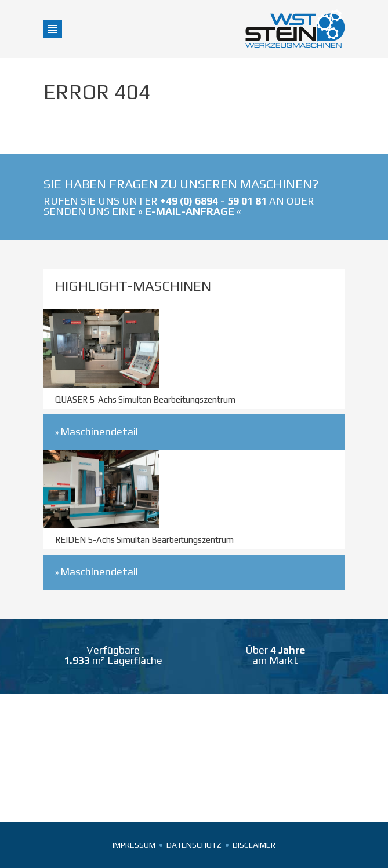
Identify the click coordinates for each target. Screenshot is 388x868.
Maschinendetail (99, 431)
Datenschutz (194, 845)
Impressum (134, 845)
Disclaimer (254, 845)
